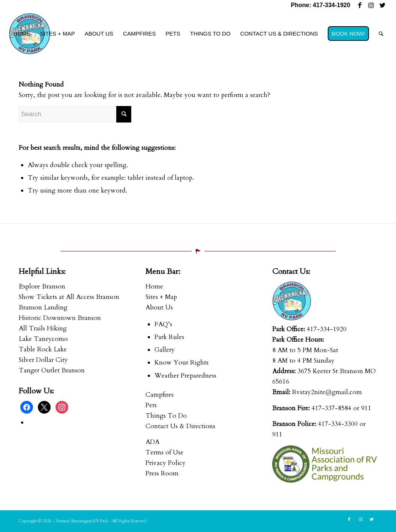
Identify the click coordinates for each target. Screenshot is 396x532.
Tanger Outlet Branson (52, 370)
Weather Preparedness (185, 376)
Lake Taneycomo (43, 339)
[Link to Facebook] (360, 6)
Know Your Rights (181, 362)
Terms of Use (164, 452)
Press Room (162, 473)
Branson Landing (43, 307)
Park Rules (169, 337)
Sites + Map (161, 297)
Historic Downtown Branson (60, 318)
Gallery (165, 350)
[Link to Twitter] (382, 6)
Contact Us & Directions (180, 426)
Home (154, 286)
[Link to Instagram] (371, 6)
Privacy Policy (166, 463)
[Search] (381, 34)
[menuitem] (22, 34)
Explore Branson (42, 286)
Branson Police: (294, 424)
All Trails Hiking (43, 328)
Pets (151, 405)
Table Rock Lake (43, 349)
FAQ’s (163, 324)
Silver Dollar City (43, 360)
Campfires (160, 395)
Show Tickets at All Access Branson (69, 297)
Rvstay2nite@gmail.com (327, 392)
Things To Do (166, 416)
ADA (152, 442)
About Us (159, 307)
